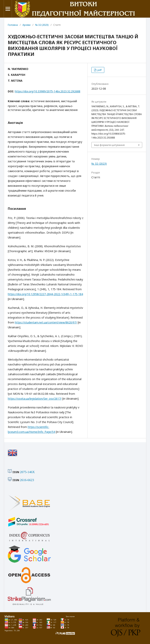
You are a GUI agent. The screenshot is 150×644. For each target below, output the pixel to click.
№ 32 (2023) (42, 25)
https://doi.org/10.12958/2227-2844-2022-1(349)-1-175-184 (45, 294)
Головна (13, 25)
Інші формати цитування (109, 145)
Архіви (26, 25)
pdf (99, 70)
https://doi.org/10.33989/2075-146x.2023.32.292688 (48, 91)
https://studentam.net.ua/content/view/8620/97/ (46, 322)
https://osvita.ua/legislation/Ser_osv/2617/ (35, 399)
